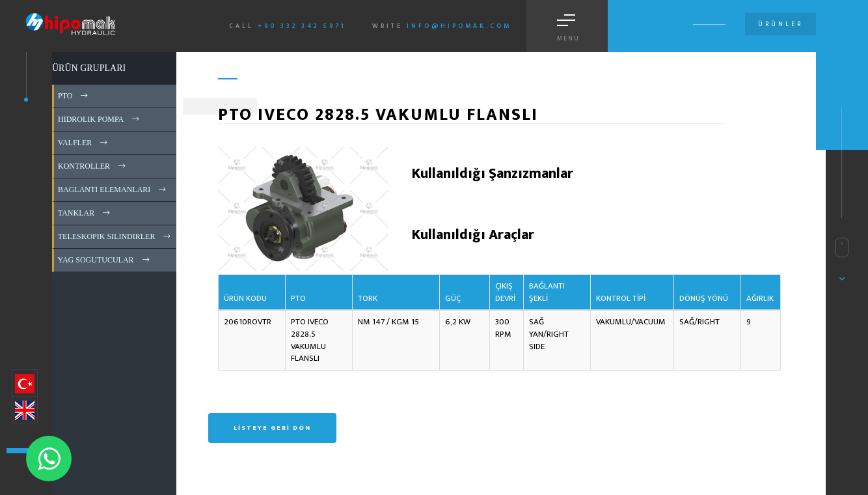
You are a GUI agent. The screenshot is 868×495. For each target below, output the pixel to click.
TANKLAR (85, 213)
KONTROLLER (93, 166)
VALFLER (84, 143)
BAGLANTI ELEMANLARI (113, 190)
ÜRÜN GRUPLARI (89, 68)
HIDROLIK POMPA (100, 119)
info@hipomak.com (459, 26)
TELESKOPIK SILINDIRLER (115, 236)
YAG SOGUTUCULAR (105, 260)
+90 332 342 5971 (302, 26)
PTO (74, 96)
